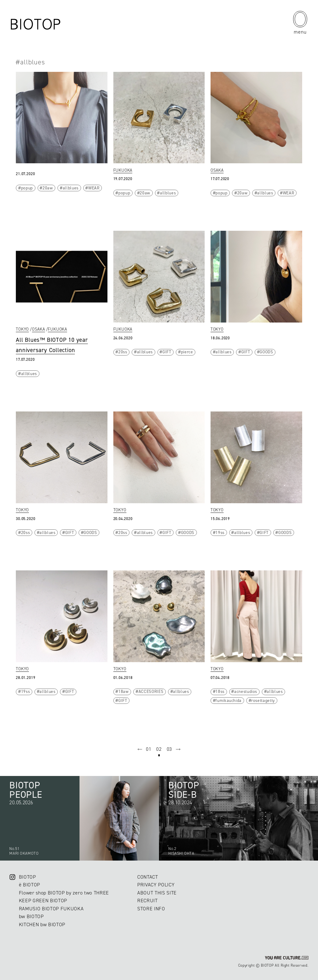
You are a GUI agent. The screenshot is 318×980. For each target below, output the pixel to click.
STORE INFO (151, 909)
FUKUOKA (123, 170)
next (178, 749)
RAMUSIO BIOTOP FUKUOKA (51, 909)
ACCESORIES (151, 691)
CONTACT (148, 877)
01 (149, 749)
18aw (124, 691)
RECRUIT (148, 901)
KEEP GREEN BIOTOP (43, 901)
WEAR (94, 188)
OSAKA (217, 170)
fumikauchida (229, 700)
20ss (123, 352)
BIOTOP (27, 877)
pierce (187, 352)
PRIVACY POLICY (156, 885)
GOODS (266, 352)
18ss (220, 691)
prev (140, 749)
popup (27, 188)
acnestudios (246, 691)
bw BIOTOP (31, 916)
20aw (48, 188)
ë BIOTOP (30, 885)
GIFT (167, 352)
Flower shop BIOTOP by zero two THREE (64, 893)
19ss (220, 532)
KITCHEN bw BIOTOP (42, 924)
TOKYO (22, 329)
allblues (71, 188)
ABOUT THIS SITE (157, 893)
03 (169, 749)
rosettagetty (263, 700)
